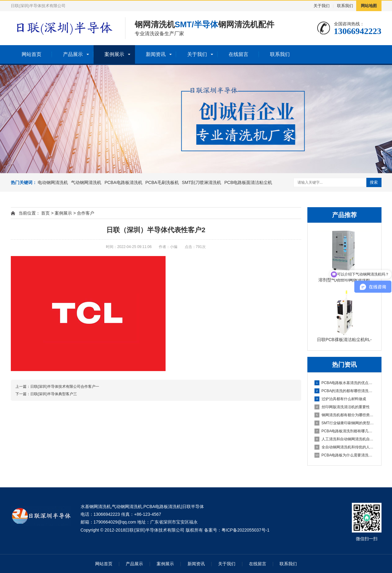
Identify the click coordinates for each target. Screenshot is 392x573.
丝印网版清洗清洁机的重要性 (342, 407)
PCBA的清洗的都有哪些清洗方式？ (345, 391)
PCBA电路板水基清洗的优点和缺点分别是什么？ (345, 383)
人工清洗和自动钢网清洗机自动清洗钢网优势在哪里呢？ (345, 439)
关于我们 (322, 6)
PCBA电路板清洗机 (123, 182)
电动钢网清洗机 (53, 182)
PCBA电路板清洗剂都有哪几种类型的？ (345, 431)
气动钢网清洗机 (86, 182)
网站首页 (32, 54)
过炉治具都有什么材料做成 (340, 399)
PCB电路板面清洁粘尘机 (248, 182)
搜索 (374, 182)
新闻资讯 (156, 54)
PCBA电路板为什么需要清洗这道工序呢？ (345, 455)
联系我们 (345, 6)
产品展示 (73, 54)
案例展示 (114, 54)
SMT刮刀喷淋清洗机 (202, 182)
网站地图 (369, 6)
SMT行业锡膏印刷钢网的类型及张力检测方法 (345, 423)
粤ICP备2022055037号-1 (246, 530)
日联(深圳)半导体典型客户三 (54, 394)
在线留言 (238, 54)
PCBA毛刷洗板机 (162, 182)
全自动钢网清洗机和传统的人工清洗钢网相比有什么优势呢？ (345, 447)
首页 (45, 213)
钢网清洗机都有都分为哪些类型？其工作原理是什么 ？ (345, 415)
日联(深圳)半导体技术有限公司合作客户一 (65, 387)
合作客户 (86, 213)
